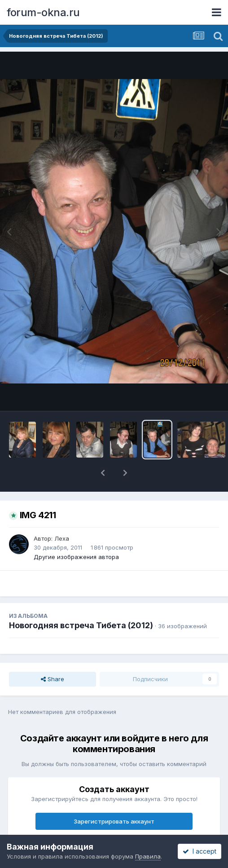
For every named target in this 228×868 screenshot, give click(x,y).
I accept (199, 851)
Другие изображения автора (76, 557)
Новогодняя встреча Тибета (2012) (81, 625)
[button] (103, 473)
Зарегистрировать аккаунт (114, 821)
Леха (62, 538)
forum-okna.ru (43, 12)
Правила (148, 856)
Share (53, 679)
